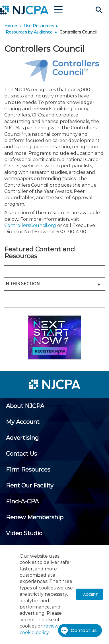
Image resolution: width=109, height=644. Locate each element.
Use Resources (39, 26)
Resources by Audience (29, 32)
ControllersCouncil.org (30, 225)
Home (11, 26)
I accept (90, 594)
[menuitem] (25, 406)
